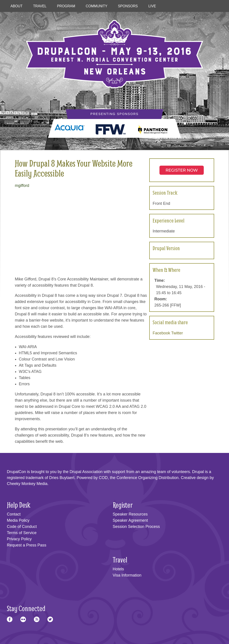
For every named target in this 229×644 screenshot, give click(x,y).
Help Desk (19, 505)
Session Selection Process (136, 527)
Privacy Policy (19, 539)
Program (66, 6)
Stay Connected (26, 608)
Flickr (23, 619)
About (16, 6)
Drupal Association (86, 472)
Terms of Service (22, 533)
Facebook (161, 333)
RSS (37, 619)
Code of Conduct (22, 527)
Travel (40, 6)
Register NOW (182, 170)
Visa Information (127, 575)
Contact (14, 514)
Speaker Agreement (130, 520)
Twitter (177, 333)
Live (152, 6)
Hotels (118, 569)
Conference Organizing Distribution (147, 478)
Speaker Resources (130, 514)
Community (97, 6)
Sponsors (128, 6)
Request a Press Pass (27, 545)
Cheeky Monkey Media (27, 484)
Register (123, 505)
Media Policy (18, 520)
